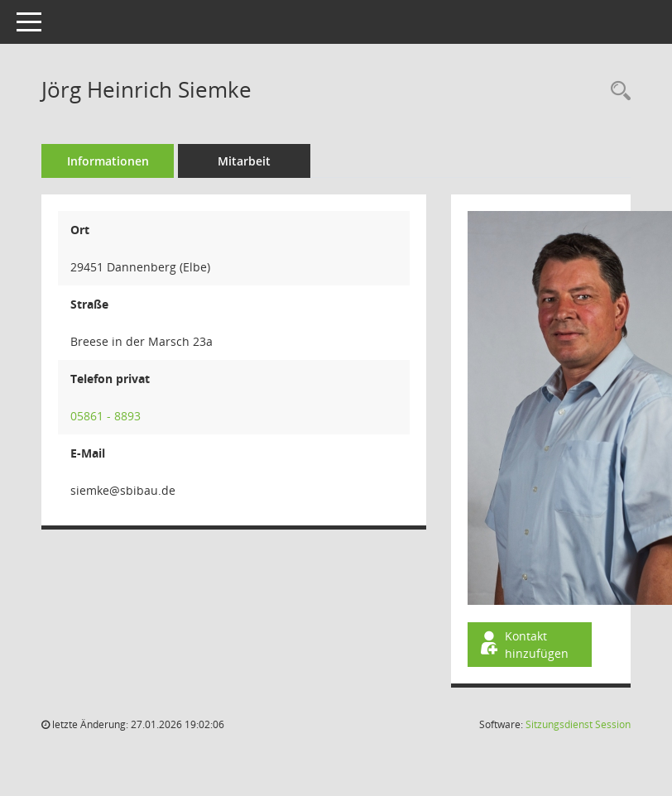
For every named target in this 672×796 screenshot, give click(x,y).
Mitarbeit (244, 161)
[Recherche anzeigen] (617, 91)
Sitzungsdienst (578, 724)
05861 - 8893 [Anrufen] (106, 416)
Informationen (108, 161)
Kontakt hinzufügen (523, 645)
